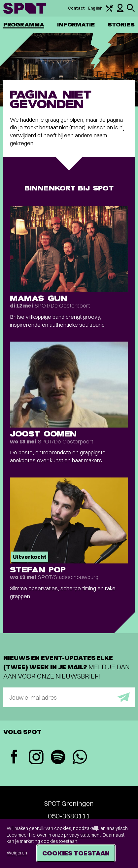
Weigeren (17, 853)
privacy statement (82, 835)
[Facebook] (14, 757)
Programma (24, 25)
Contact (77, 8)
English (95, 8)
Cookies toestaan (76, 853)
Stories (121, 25)
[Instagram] (36, 758)
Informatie (76, 25)
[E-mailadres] (69, 697)
